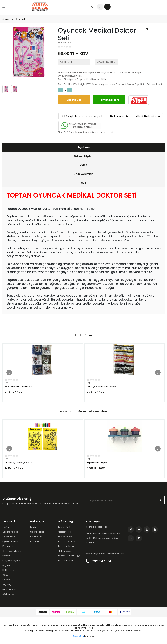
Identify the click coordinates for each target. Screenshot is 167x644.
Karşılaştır (99, 116)
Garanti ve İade (10, 532)
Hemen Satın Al (109, 100)
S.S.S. (5, 575)
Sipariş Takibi (9, 537)
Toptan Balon (65, 537)
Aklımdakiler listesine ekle (148, 116)
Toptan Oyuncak (67, 541)
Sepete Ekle (74, 100)
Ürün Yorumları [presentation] (84, 174)
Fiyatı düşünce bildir (119, 116)
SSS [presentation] (84, 183)
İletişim (6, 527)
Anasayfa (8, 19)
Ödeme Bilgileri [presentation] (84, 156)
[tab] (83, 147)
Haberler (35, 541)
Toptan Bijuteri (65, 561)
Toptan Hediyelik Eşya (69, 556)
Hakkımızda (8, 570)
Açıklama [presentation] (84, 147)
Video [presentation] (83, 165)
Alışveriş (7, 585)
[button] (9, 373)
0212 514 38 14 (98, 561)
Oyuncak (20, 19)
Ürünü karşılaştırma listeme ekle (76, 116)
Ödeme (6, 580)
